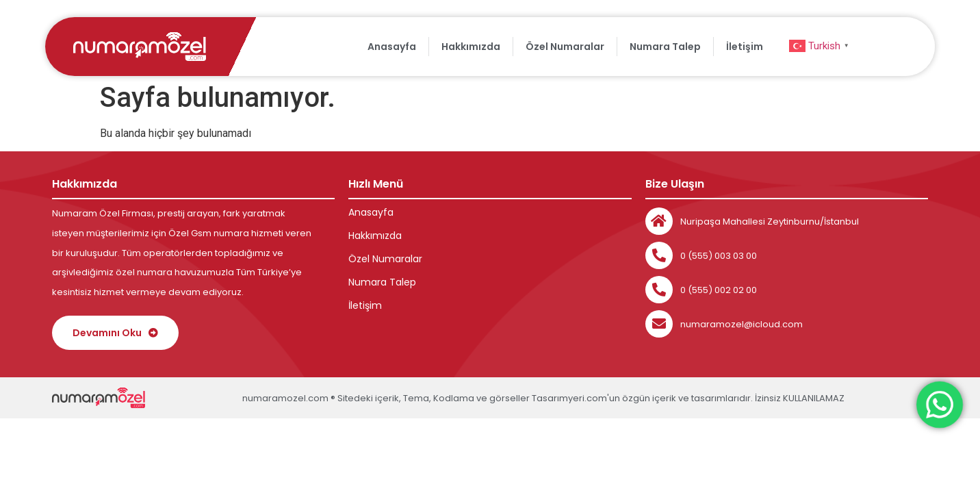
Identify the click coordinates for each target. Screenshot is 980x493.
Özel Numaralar (565, 47)
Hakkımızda (471, 47)
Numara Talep (665, 47)
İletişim (745, 47)
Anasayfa (392, 47)
